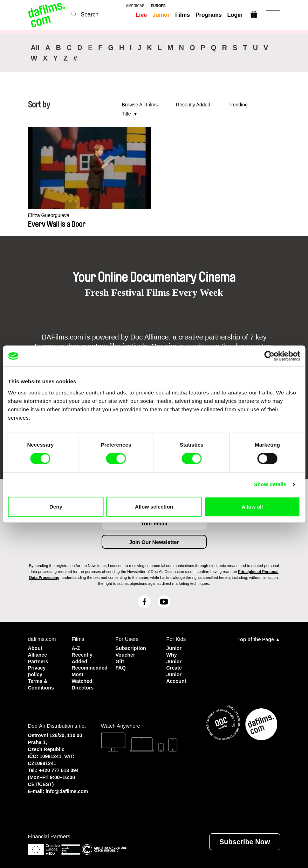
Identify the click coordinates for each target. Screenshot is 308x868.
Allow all (252, 507)
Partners (39, 660)
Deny (56, 507)
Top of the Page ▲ (259, 639)
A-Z (76, 648)
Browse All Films (140, 105)
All (35, 48)
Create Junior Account (177, 673)
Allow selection (154, 507)
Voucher (126, 654)
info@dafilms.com (67, 789)
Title (126, 114)
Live (141, 15)
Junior (161, 15)
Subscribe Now (245, 839)
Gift (120, 660)
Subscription (132, 648)
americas (135, 6)
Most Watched (83, 676)
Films (182, 15)
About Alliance (38, 651)
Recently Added (193, 105)
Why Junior (174, 657)
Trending (238, 105)
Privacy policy (37, 670)
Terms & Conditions (42, 682)
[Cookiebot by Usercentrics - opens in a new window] (269, 356)
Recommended (88, 667)
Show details (270, 484)
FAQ (121, 667)
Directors (83, 685)
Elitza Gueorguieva (50, 215)
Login (235, 15)
